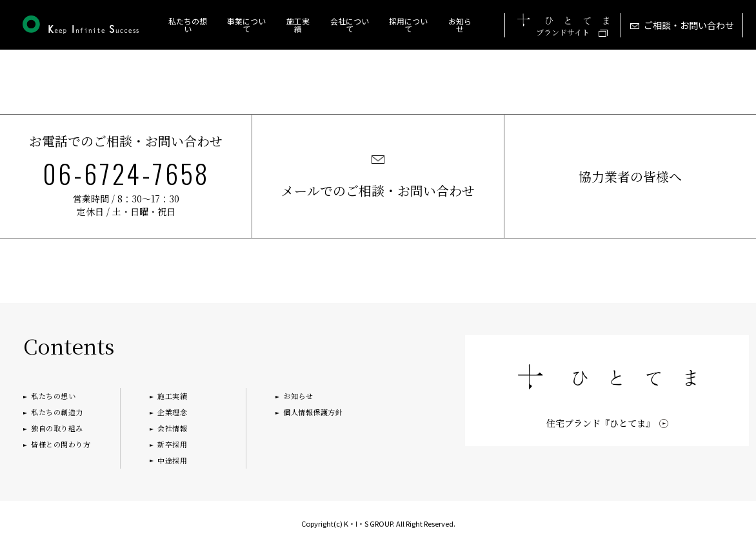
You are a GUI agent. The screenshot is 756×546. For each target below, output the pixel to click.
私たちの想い (188, 25)
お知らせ (460, 25)
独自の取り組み (57, 428)
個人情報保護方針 (313, 412)
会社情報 (172, 428)
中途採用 (172, 460)
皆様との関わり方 (61, 444)
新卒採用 (172, 444)
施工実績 (172, 396)
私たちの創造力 (57, 412)
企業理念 (172, 412)
